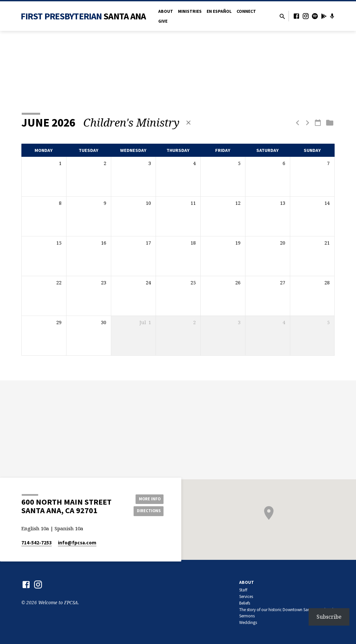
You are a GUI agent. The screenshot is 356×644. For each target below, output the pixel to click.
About (166, 11)
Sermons (247, 616)
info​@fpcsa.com (77, 543)
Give (163, 21)
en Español (219, 11)
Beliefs (245, 603)
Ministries (190, 11)
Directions (147, 511)
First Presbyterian (83, 16)
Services (246, 596)
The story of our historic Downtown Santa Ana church (287, 610)
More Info (147, 498)
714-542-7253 (37, 543)
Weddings (248, 622)
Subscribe (329, 617)
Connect (246, 11)
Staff (243, 590)
